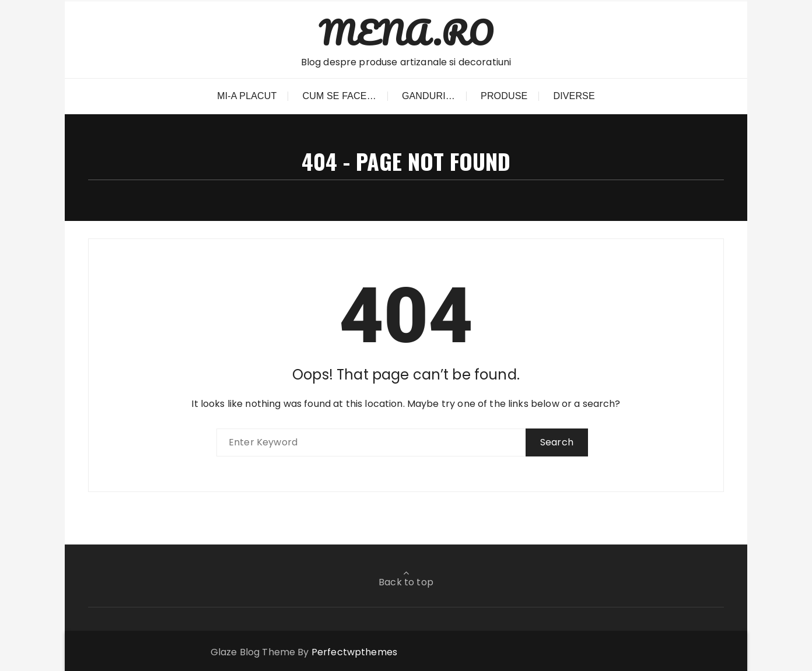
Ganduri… (428, 96)
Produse (504, 96)
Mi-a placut (247, 96)
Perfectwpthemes (354, 652)
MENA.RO (406, 33)
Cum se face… (339, 96)
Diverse (574, 96)
